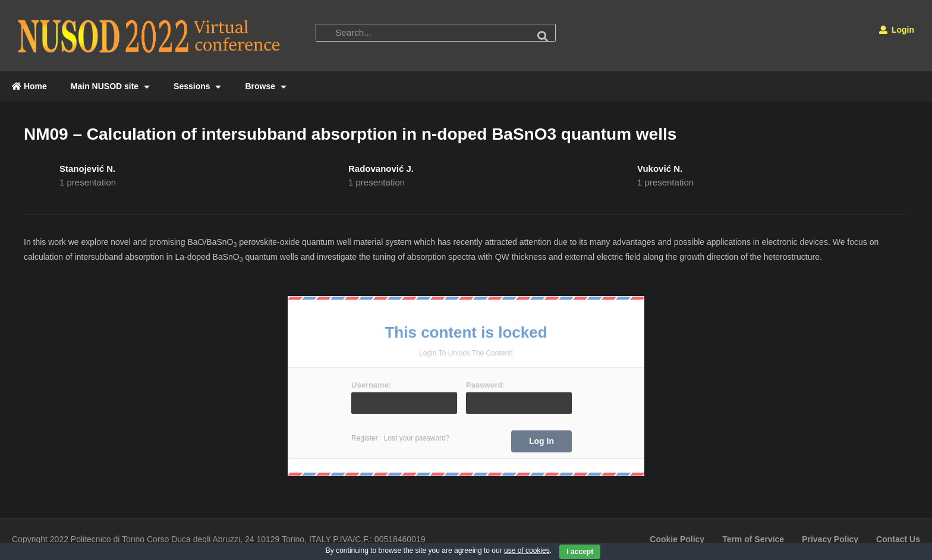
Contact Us (898, 539)
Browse (265, 86)
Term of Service (753, 539)
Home (29, 86)
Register (365, 438)
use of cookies (527, 550)
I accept (580, 552)
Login (897, 30)
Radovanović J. (381, 169)
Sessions (197, 86)
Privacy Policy (830, 539)
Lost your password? (417, 438)
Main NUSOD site (110, 86)
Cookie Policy (677, 539)
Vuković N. (660, 169)
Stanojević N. (87, 169)
